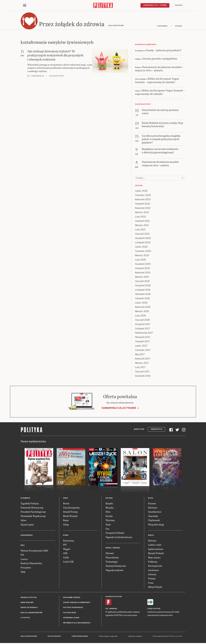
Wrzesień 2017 (143, 337)
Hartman (153, 508)
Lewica (24, 559)
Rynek (66, 535)
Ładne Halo (114, 636)
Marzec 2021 (142, 225)
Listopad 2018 (143, 290)
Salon (23, 520)
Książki (109, 504)
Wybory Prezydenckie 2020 (34, 551)
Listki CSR (68, 562)
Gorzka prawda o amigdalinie (160, 59)
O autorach (162, 26)
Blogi (151, 498)
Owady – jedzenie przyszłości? (163, 50)
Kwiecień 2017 (143, 359)
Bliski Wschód (70, 516)
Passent (152, 504)
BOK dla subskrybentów (32, 613)
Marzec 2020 (142, 256)
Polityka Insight (54, 636)
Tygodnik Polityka (30, 504)
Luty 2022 (140, 217)
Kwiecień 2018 (143, 307)
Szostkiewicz (155, 512)
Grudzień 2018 (143, 286)
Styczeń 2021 (142, 234)
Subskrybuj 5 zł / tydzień (155, 5)
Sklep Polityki (155, 587)
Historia (152, 541)
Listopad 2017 (143, 329)
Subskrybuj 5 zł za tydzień (119, 408)
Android (113, 609)
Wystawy (110, 520)
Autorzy (152, 574)
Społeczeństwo (156, 549)
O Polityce (25, 618)
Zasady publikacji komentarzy (77, 603)
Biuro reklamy (27, 603)
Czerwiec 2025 (143, 195)
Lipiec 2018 (141, 303)
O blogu (178, 26)
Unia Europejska (71, 508)
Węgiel (67, 549)
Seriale (109, 516)
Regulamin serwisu (72, 598)
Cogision (107, 636)
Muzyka (110, 508)
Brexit (66, 504)
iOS (107, 609)
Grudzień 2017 (143, 324)
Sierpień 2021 (142, 221)
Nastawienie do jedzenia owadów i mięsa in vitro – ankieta (159, 69)
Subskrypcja (156, 429)
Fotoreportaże (155, 566)
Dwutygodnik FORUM (29, 636)
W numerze (25, 498)
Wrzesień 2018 (143, 294)
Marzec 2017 (142, 363)
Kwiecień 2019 (143, 273)
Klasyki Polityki (156, 553)
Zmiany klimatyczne (116, 566)
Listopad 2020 (143, 243)
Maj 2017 (140, 354)
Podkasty (153, 562)
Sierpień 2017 (142, 342)
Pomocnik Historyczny (32, 508)
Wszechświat (112, 558)
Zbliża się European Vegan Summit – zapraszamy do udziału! (157, 80)
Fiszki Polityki (154, 609)
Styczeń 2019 (142, 281)
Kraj (23, 545)
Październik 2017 (144, 333)
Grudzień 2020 (143, 238)
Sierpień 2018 (142, 299)
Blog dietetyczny (57, 76)
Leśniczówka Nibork (80, 636)
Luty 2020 (141, 260)
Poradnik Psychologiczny (33, 512)
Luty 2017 (140, 367)
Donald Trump (70, 512)
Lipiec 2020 (141, 247)
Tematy (152, 579)
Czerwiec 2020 (143, 251)
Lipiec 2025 (141, 191)
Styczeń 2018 (142, 320)
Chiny (66, 525)
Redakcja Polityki (29, 598)
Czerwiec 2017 (143, 350)
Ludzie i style (155, 545)
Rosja (66, 520)
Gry (107, 529)
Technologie (112, 562)
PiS (22, 555)
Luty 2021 (140, 230)
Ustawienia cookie (71, 618)
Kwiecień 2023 (143, 200)
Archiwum (153, 570)
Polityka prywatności (73, 608)
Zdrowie (110, 553)
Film (108, 512)
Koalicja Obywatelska (31, 563)
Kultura (109, 498)
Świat (66, 498)
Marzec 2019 (142, 277)
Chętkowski (154, 520)
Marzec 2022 (142, 212)
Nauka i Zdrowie (113, 548)
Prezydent (26, 568)
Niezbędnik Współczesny (33, 516)
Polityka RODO (70, 613)
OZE (65, 553)
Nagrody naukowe (115, 570)
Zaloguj (179, 5)
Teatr (108, 525)
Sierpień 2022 (142, 204)
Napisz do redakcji (29, 608)
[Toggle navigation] (25, 5)
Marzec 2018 (142, 311)
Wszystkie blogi (156, 525)
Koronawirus (27, 535)
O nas (151, 583)
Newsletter (139, 429)
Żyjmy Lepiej (27, 525)
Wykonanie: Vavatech (135, 636)
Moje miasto (154, 558)
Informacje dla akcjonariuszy (77, 623)
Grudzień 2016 (143, 376)
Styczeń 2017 (142, 372)
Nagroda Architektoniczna (119, 537)
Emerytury (69, 541)
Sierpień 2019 (142, 268)
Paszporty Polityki (115, 533)
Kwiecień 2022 (143, 208)
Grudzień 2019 (143, 264)
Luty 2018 (140, 316)
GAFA (66, 558)
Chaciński (153, 516)
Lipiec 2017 (141, 346)
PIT (65, 545)
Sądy (23, 572)
